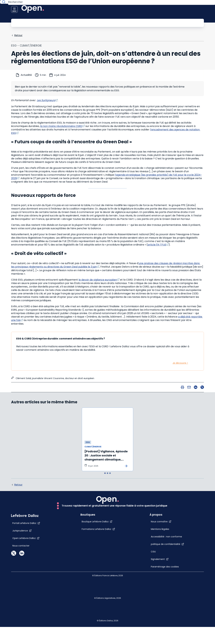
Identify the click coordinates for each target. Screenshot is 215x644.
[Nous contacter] (21, 628)
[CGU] (160, 550)
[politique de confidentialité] (174, 542)
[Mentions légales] (162, 511)
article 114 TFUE (157, 244)
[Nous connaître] (168, 501)
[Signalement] (167, 557)
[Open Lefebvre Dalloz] (26, 620)
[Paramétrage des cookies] (162, 571)
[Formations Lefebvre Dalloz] (92, 611)
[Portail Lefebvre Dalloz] (26, 605)
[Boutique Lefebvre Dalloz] (90, 604)
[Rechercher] (100, 23)
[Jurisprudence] (22, 613)
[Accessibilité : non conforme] (162, 528)
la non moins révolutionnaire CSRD (61, 126)
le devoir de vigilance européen (98, 279)
